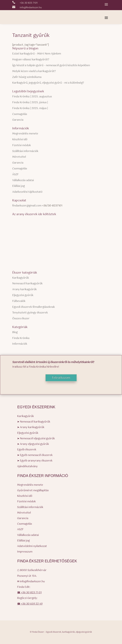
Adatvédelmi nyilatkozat (32, 546)
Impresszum (25, 552)
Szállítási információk (25, 151)
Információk (20, 344)
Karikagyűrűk (21, 278)
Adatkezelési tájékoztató (27, 192)
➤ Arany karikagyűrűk (31, 427)
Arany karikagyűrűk (24, 289)
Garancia (18, 120)
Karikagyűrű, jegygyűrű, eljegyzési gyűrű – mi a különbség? (48, 83)
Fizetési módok (22, 145)
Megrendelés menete (25, 134)
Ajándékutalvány (27, 466)
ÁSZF (15, 175)
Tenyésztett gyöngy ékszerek (30, 313)
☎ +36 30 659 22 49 (30, 604)
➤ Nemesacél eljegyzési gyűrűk (36, 439)
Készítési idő (20, 140)
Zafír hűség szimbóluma (27, 77)
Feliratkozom (61, 378)
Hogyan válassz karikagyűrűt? (31, 60)
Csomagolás (20, 114)
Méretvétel (19, 157)
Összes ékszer (21, 319)
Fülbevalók (19, 301)
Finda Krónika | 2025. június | (30, 103)
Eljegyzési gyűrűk (23, 295)
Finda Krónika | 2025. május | (30, 108)
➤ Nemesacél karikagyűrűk (34, 422)
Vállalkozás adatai (23, 180)
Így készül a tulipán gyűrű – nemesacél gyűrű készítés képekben (51, 65)
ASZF (20, 529)
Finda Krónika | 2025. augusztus (32, 97)
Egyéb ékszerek (27, 450)
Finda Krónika (21, 338)
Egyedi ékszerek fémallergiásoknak (34, 307)
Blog (15, 332)
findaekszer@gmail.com (27, 206)
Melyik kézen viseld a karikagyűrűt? (34, 71)
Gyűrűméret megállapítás (33, 491)
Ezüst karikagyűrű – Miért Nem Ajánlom (37, 54)
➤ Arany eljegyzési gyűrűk (33, 444)
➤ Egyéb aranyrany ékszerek (35, 461)
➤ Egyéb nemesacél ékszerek (35, 455)
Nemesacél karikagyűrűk (27, 284)
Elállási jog (19, 186)
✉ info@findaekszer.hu (31, 582)
